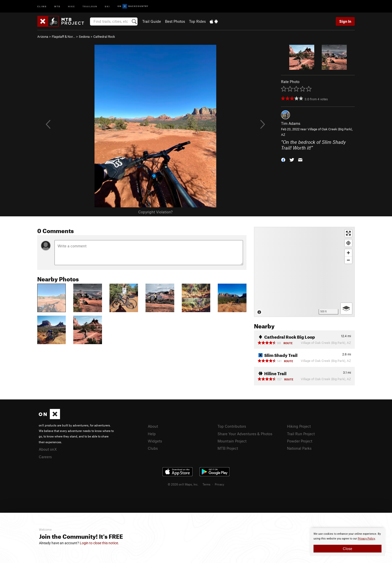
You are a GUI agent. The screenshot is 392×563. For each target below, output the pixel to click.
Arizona (43, 37)
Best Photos (175, 21)
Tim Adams (291, 123)
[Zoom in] (348, 253)
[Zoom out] (348, 260)
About (153, 426)
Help (152, 434)
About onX (48, 449)
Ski (107, 6)
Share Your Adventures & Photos (245, 434)
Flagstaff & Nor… (63, 37)
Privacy (219, 484)
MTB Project (228, 448)
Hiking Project (299, 426)
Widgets (155, 441)
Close (347, 548)
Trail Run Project (301, 434)
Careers (45, 457)
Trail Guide (152, 21)
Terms (206, 484)
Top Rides (197, 21)
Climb (42, 6)
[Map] (304, 272)
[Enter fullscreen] (348, 233)
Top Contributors (232, 426)
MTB (57, 6)
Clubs (153, 448)
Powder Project (300, 441)
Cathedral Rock (104, 37)
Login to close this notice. (99, 543)
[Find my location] (348, 243)
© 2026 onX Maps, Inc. (183, 484)
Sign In (345, 21)
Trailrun (90, 6)
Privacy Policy (366, 539)
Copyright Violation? (155, 212)
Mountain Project (232, 441)
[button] (283, 159)
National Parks (299, 448)
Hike (71, 6)
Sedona (84, 37)
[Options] (346, 309)
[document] (347, 542)
